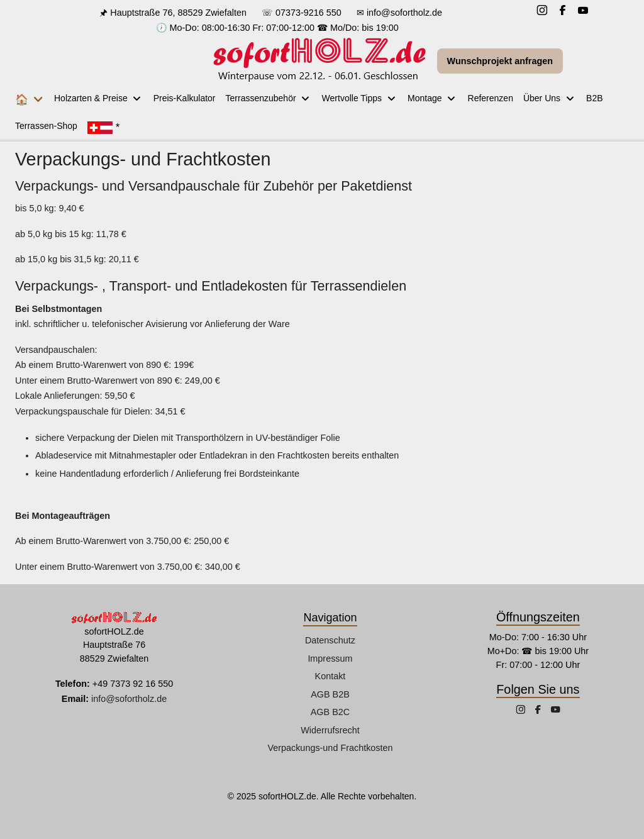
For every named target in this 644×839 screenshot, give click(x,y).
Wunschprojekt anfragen (500, 61)
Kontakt (330, 676)
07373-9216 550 (308, 13)
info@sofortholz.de (404, 13)
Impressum (330, 658)
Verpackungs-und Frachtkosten (330, 748)
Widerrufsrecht (330, 730)
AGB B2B (330, 694)
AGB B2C (330, 712)
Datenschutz (330, 640)
